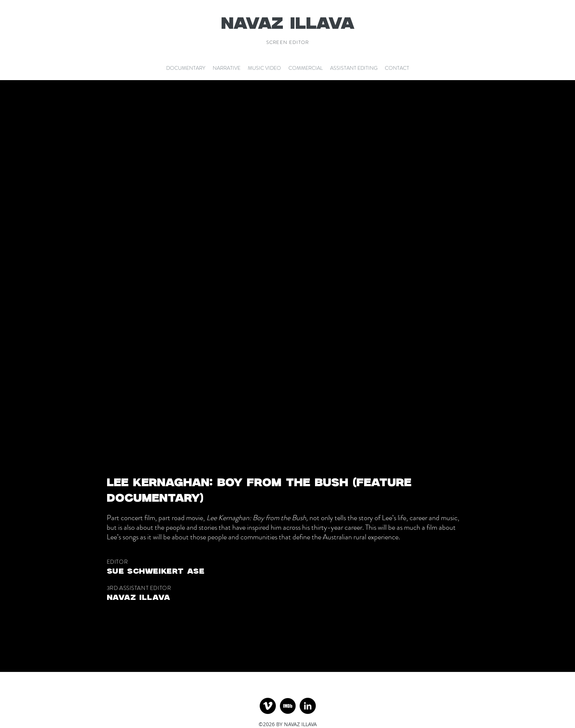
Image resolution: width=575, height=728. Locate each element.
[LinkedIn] (308, 706)
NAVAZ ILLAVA (287, 24)
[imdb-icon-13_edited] (288, 706)
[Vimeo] (268, 706)
